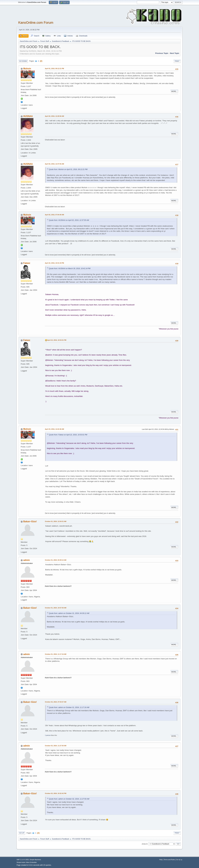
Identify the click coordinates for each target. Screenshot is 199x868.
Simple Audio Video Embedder (27, 862)
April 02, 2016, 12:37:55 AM (54, 164)
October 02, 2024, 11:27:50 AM (56, 746)
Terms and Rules (169, 860)
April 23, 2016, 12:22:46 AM (54, 429)
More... (174, 91)
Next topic (175, 53)
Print (177, 61)
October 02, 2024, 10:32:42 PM (56, 793)
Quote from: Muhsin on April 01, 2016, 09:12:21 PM (68, 169)
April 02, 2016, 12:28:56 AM (54, 116)
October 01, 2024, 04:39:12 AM (56, 560)
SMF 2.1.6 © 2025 (23, 860)
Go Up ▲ (179, 860)
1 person (48, 735)
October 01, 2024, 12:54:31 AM (56, 521)
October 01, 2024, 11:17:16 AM (56, 654)
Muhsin (27, 69)
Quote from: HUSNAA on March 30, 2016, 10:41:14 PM (70, 269)
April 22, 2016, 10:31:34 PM (54, 263)
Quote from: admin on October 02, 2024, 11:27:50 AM (69, 799)
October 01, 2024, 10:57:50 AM (56, 608)
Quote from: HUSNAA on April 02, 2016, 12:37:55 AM (69, 220)
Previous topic (162, 53)
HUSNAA (28, 116)
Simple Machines (35, 860)
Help (161, 860)
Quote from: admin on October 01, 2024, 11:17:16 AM (69, 707)
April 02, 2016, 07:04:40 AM (54, 215)
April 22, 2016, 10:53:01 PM (57, 340)
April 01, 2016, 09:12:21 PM (54, 69)
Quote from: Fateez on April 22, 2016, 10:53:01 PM (68, 435)
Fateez (27, 263)
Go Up (22, 833)
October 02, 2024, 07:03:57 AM (56, 702)
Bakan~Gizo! (30, 521)
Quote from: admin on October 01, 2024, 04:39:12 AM (69, 613)
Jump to (145, 844)
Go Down (23, 61)
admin (26, 560)
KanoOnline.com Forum (36, 22)
